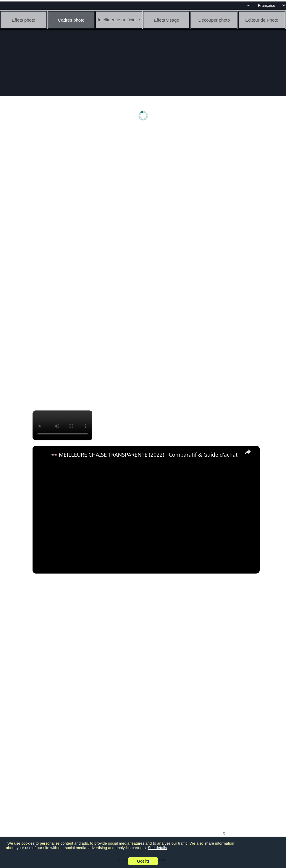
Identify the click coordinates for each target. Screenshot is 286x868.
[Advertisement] (144, 177)
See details (157, 848)
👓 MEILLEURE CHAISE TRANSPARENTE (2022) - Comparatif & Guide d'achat (144, 455)
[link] (42, 455)
